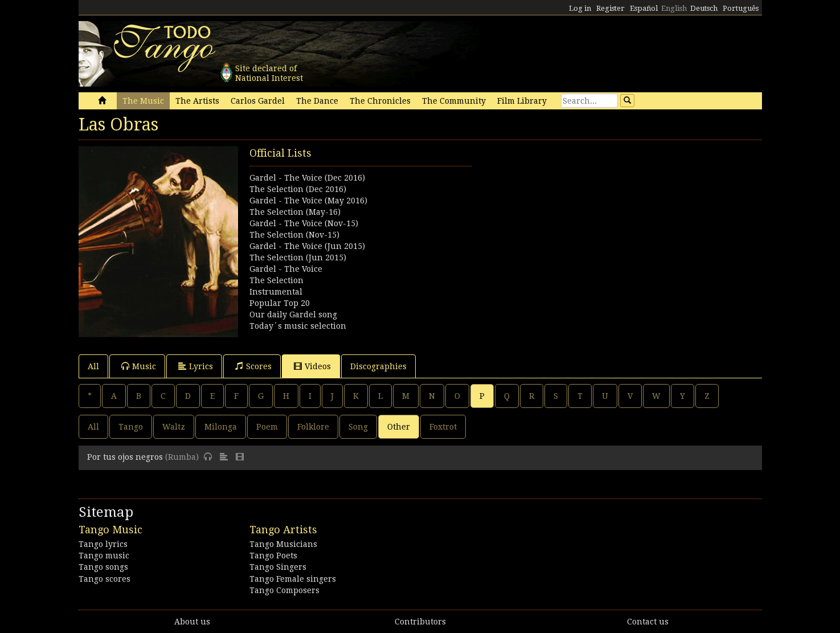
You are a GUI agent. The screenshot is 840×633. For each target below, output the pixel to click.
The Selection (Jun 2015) (298, 258)
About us (192, 622)
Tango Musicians (283, 544)
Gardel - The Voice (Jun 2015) (307, 246)
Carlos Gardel (258, 101)
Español (644, 8)
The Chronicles (380, 101)
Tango (131, 427)
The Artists (197, 101)
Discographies (378, 366)
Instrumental (276, 292)
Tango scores (105, 579)
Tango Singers (278, 567)
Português (741, 8)
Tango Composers (284, 590)
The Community (454, 101)
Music (139, 366)
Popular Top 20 (280, 303)
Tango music (104, 556)
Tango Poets (273, 556)
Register (610, 8)
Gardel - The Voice (286, 269)
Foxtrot (443, 427)
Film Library (522, 101)
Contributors (420, 622)
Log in (580, 8)
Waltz (174, 427)
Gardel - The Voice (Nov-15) (304, 223)
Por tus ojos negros (125, 457)
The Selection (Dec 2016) (298, 189)
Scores (253, 366)
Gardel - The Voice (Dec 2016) (307, 178)
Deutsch (704, 8)
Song (358, 427)
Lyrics (196, 366)
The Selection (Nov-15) (294, 235)
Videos (312, 366)
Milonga (221, 427)
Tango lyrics (103, 544)
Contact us (648, 622)
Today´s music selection (298, 326)
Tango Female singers (293, 579)
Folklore (313, 427)
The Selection (276, 280)
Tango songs (103, 567)
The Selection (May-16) (295, 212)
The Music (143, 101)
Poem (267, 427)
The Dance (317, 101)
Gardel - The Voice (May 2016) (308, 201)
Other (399, 427)
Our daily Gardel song (293, 315)
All (93, 366)
